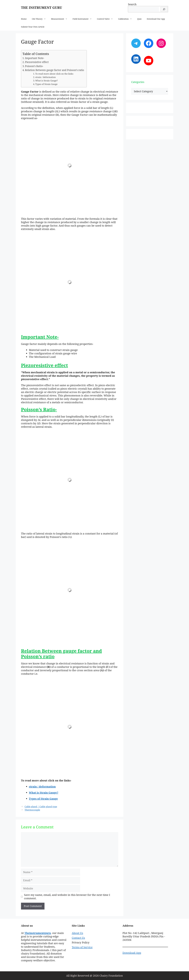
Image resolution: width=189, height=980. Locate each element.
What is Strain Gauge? (47, 81)
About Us (77, 933)
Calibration (126, 19)
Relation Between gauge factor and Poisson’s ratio (54, 70)
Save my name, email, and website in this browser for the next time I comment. (67, 897)
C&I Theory (40, 19)
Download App (132, 953)
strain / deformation (46, 77)
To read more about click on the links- (55, 74)
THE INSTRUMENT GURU (42, 7)
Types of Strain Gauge (46, 84)
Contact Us (78, 938)
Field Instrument (83, 19)
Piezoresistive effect (37, 62)
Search (132, 4)
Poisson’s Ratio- (34, 66)
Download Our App (156, 19)
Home (24, 19)
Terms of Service (82, 947)
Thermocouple (32, 810)
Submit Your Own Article (33, 27)
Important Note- (35, 58)
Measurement (61, 19)
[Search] (164, 9)
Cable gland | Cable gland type (41, 806)
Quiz (139, 19)
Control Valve (106, 19)
